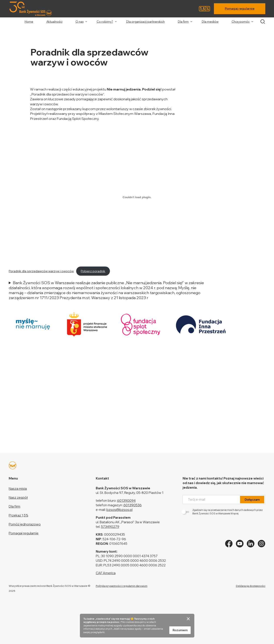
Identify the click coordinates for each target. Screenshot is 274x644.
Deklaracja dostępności (251, 586)
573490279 (110, 527)
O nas (80, 22)
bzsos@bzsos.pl (119, 510)
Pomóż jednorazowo (25, 524)
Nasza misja (18, 489)
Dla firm (183, 22)
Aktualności (54, 22)
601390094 (126, 501)
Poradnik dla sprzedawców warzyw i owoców (41, 271)
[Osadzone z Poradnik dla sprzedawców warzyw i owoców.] (137, 197)
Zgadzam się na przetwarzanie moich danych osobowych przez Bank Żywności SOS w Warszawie (223, 512)
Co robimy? (105, 22)
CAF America (106, 573)
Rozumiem (180, 630)
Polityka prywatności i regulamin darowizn (122, 586)
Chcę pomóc (241, 22)
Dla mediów (210, 22)
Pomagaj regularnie (240, 8)
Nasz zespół (18, 497)
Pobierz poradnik (93, 271)
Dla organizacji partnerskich (145, 22)
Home (29, 22)
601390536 (133, 505)
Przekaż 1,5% (18, 515)
